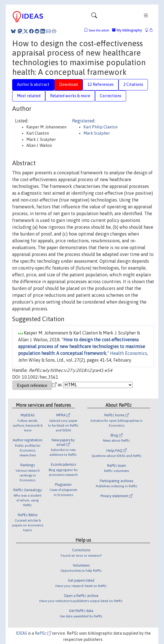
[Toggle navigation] (94, 17)
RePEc (43, 633)
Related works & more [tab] (70, 96)
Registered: (84, 121)
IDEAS (21, 633)
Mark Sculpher (97, 133)
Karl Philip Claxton (101, 127)
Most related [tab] (29, 96)
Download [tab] (68, 84)
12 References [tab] (101, 84)
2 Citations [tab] (133, 84)
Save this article (99, 30)
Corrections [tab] (111, 96)
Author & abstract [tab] (33, 84)
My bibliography (127, 30)
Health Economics (129, 353)
